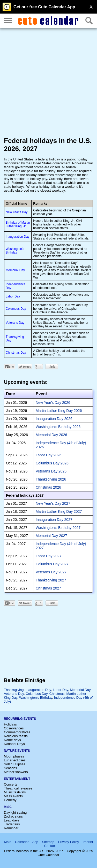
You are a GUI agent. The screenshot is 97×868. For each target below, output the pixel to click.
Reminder (11, 828)
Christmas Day (16, 353)
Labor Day (13, 296)
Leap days (12, 820)
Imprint (88, 842)
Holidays (10, 724)
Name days (12, 740)
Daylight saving (15, 812)
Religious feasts (16, 736)
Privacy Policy (68, 842)
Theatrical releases (18, 788)
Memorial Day (15, 270)
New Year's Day (17, 212)
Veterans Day (15, 323)
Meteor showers (16, 772)
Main (8, 842)
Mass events (13, 796)
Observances (14, 728)
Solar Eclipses (14, 764)
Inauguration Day (17, 237)
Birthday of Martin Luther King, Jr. (18, 224)
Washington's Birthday (15, 251)
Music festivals (15, 792)
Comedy (10, 800)
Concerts (11, 784)
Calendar (22, 842)
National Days (14, 744)
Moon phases (14, 756)
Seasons (10, 768)
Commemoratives (17, 732)
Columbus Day (16, 309)
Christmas (57, 694)
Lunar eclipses (15, 760)
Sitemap (48, 842)
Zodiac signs (13, 816)
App (35, 842)
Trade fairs (12, 824)
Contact (50, 846)
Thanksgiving (14, 690)
